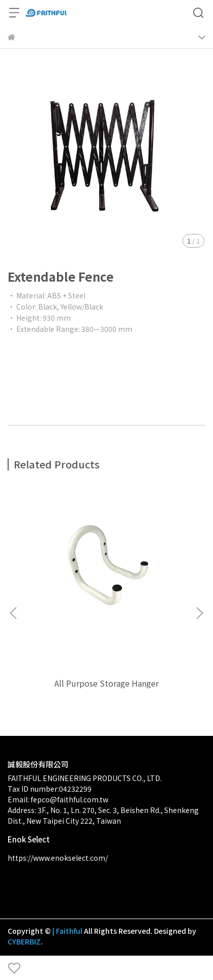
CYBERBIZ (24, 941)
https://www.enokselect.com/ (58, 858)
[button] (199, 613)
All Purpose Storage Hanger (106, 683)
